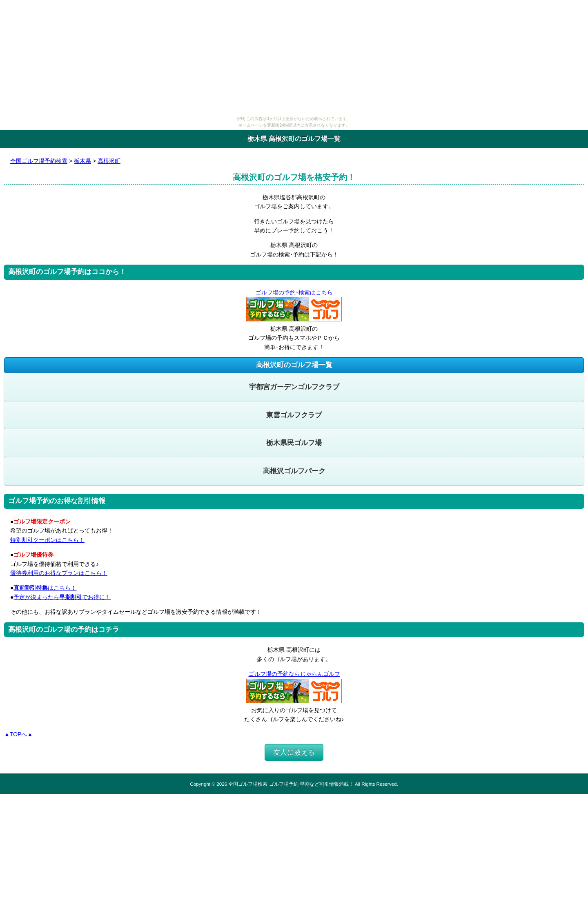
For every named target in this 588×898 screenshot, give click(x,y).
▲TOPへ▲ (18, 734)
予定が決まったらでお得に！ (62, 597)
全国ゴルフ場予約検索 (39, 161)
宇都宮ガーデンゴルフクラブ (294, 387)
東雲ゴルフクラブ (294, 415)
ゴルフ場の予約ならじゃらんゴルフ (294, 674)
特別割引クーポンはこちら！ (47, 540)
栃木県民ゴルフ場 (294, 443)
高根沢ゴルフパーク (294, 471)
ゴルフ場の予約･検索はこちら (294, 292)
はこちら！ (45, 588)
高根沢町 (109, 161)
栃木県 (82, 161)
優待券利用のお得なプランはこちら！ (59, 573)
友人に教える (294, 752)
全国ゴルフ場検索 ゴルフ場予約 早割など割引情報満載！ (291, 784)
